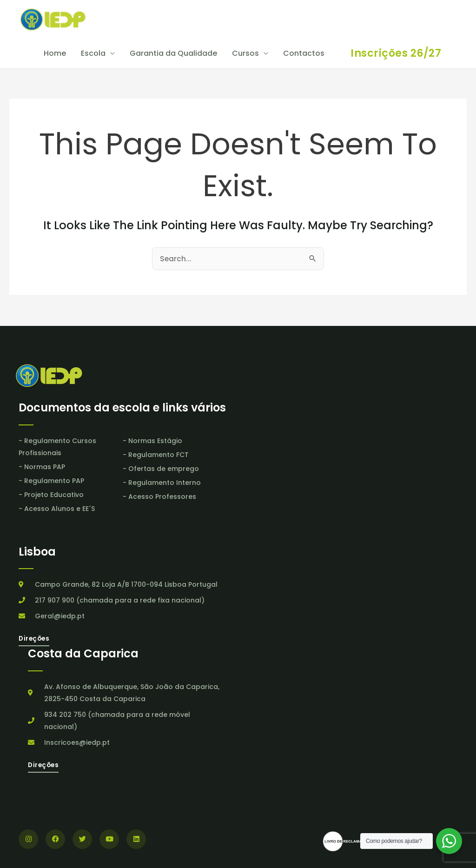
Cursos (245, 54)
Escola (93, 54)
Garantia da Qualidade (173, 54)
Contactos (304, 54)
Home (55, 54)
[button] (396, 54)
